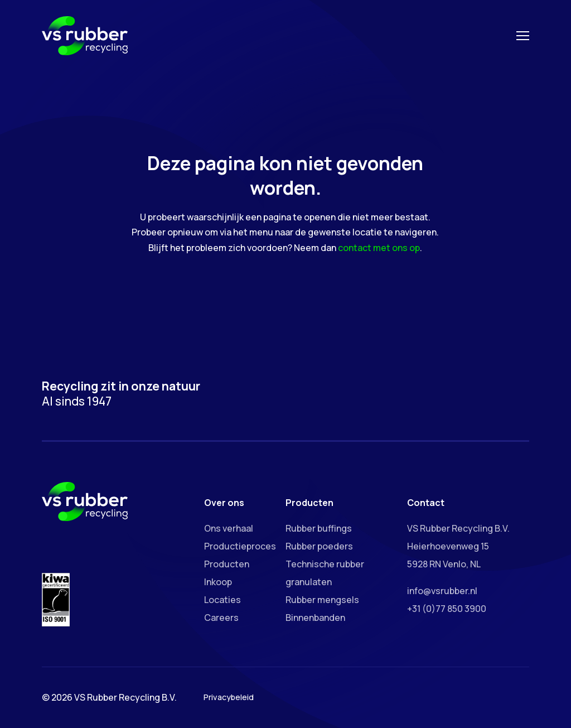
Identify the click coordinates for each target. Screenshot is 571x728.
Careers (221, 618)
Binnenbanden (315, 618)
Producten (227, 564)
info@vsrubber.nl (442, 591)
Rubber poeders (319, 546)
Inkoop (218, 582)
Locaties (222, 600)
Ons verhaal (229, 528)
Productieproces (240, 546)
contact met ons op (379, 248)
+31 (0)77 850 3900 (447, 609)
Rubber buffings (319, 528)
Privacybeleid (229, 697)
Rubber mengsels (322, 600)
